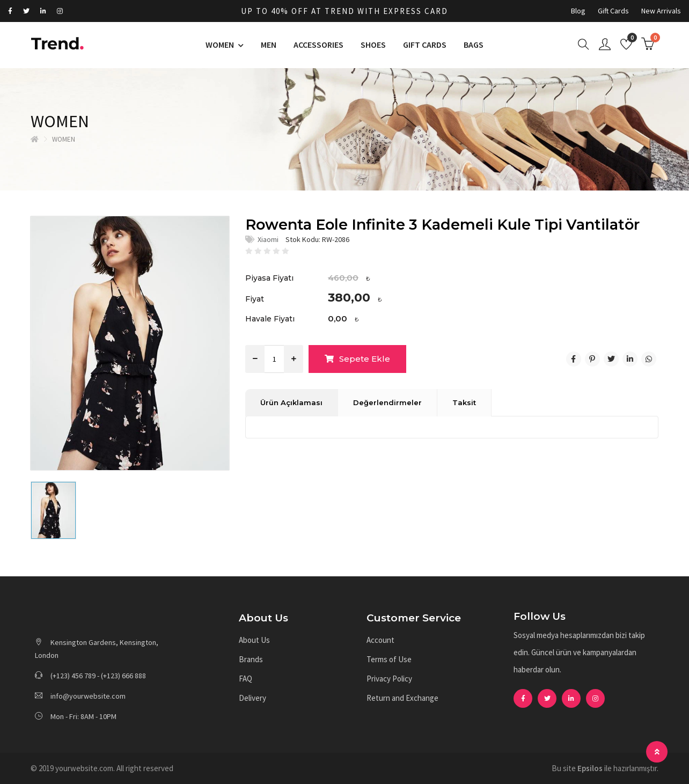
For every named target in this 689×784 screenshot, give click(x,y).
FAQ (245, 679)
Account (380, 640)
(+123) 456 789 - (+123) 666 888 (90, 676)
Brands (251, 659)
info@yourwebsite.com (80, 696)
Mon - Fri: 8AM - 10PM (76, 716)
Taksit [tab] (464, 402)
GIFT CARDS (425, 45)
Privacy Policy (389, 679)
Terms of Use (389, 659)
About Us (254, 640)
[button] (298, 618)
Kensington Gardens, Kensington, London (97, 649)
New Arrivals (661, 11)
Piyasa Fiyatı (269, 278)
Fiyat (255, 299)
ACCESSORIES (318, 45)
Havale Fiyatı (270, 319)
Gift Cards (613, 11)
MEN (269, 45)
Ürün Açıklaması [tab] (291, 402)
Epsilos (590, 768)
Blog (578, 11)
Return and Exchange (402, 698)
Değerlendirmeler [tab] (387, 402)
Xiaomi (268, 239)
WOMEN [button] (221, 45)
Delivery (252, 698)
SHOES (373, 45)
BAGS (474, 45)
